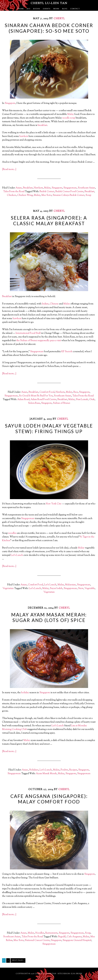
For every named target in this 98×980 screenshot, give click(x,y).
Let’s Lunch (17, 555)
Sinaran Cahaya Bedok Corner (68, 195)
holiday (25, 693)
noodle (66, 118)
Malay (71, 114)
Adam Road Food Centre (43, 400)
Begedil (62, 937)
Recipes (73, 770)
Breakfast (28, 188)
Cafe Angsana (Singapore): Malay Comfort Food (49, 799)
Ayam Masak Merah (46, 774)
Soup (88, 195)
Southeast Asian (86, 188)
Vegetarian (8, 588)
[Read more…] (9, 169)
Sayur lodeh (56, 588)
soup (73, 118)
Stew (81, 588)
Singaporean (70, 188)
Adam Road (23, 400)
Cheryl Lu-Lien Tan (49, 3)
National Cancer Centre (37, 940)
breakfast (42, 125)
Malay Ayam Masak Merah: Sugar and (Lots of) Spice (49, 617)
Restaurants (51, 933)
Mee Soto (46, 195)
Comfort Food (47, 392)
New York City (54, 504)
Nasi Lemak (82, 400)
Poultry (64, 770)
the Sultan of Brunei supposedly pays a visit (39, 341)
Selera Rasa (34, 403)
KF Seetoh (67, 352)
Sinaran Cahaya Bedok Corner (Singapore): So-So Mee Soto (49, 28)
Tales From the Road (14, 192)
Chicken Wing (25, 195)
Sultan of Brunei (61, 403)
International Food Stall (28, 333)
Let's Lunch (50, 585)
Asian (19, 188)
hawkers (24, 136)
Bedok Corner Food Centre (69, 192)
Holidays (34, 770)
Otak (92, 400)
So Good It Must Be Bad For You (36, 396)
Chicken (11, 195)
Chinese (54, 304)
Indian (45, 304)
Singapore (10, 103)
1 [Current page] (4, 960)
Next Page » (18, 960)
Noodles (40, 933)
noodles (12, 533)
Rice (76, 392)
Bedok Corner (47, 192)
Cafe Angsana (74, 937)
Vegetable (90, 588)
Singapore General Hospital (77, 940)
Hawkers (38, 188)
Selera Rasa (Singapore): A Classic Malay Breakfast (49, 221)
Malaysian (70, 585)
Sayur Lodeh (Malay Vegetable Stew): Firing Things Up (49, 428)
